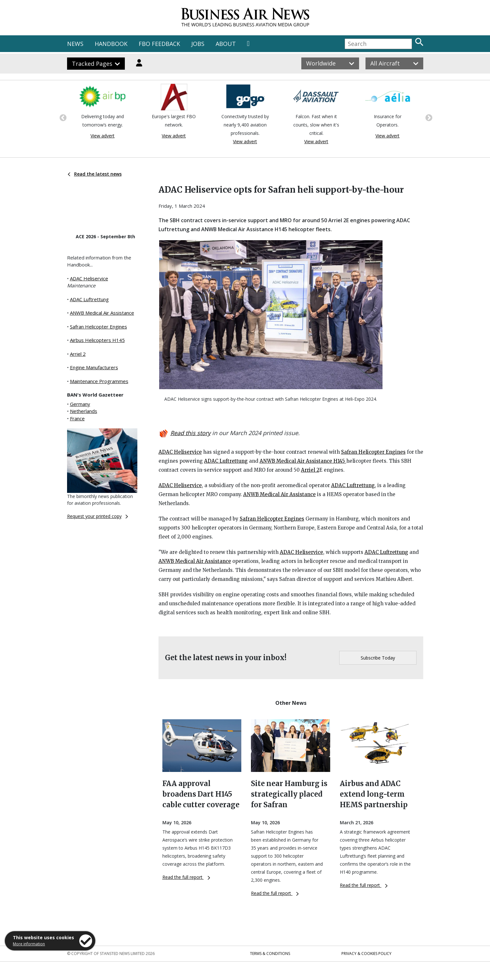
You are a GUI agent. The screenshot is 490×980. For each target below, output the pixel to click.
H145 (339, 461)
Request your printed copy (98, 516)
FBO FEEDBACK (159, 44)
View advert (103, 136)
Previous (62, 117)
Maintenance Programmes (99, 381)
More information (29, 944)
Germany (80, 404)
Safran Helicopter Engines (99, 327)
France (77, 418)
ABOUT (226, 44)
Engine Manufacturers (94, 367)
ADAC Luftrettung (89, 299)
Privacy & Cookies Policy (366, 954)
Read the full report (186, 877)
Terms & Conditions (270, 954)
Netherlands (84, 411)
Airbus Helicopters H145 (97, 340)
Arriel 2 (78, 354)
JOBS (198, 44)
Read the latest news (95, 174)
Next (428, 117)
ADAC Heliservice (89, 278)
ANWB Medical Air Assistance (102, 313)
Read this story (190, 433)
